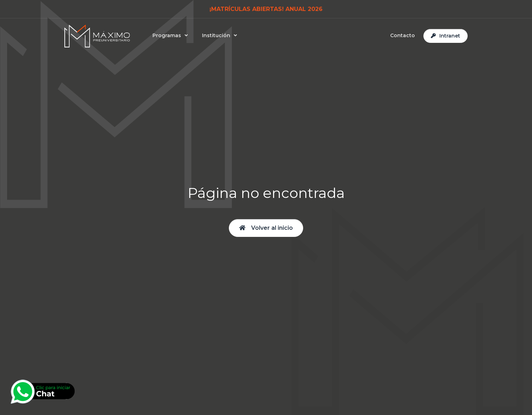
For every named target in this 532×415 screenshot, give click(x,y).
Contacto (403, 35)
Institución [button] (216, 35)
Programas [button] (167, 35)
